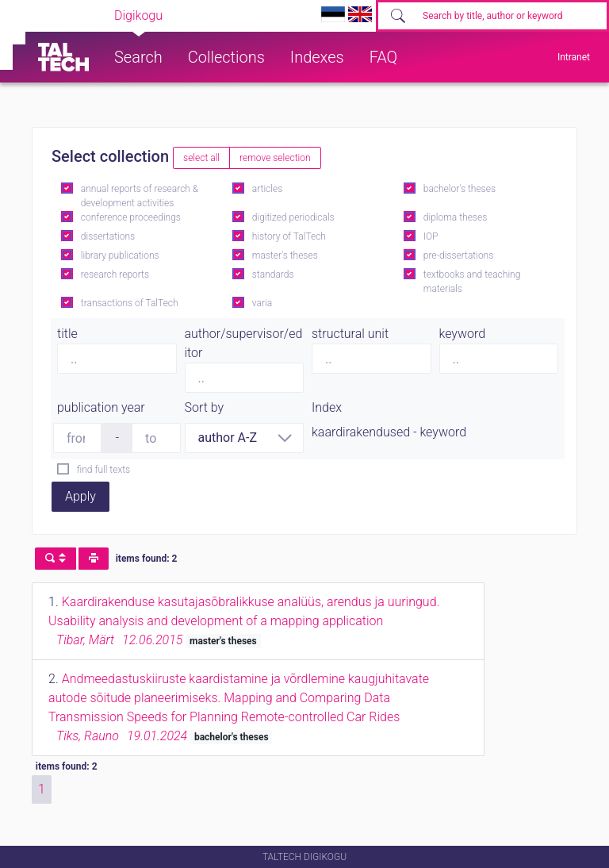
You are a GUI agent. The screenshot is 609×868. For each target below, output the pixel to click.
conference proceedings (131, 217)
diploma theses (455, 217)
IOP (431, 236)
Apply (80, 496)
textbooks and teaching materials (472, 282)
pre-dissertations (459, 255)
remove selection (275, 158)
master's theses (285, 255)
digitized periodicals (293, 217)
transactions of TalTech (130, 303)
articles (267, 189)
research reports (115, 275)
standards (273, 275)
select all (201, 158)
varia (262, 303)
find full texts (103, 470)
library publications (120, 255)
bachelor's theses (460, 189)
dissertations (108, 236)
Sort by (205, 407)
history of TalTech (289, 236)
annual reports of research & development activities (140, 196)
